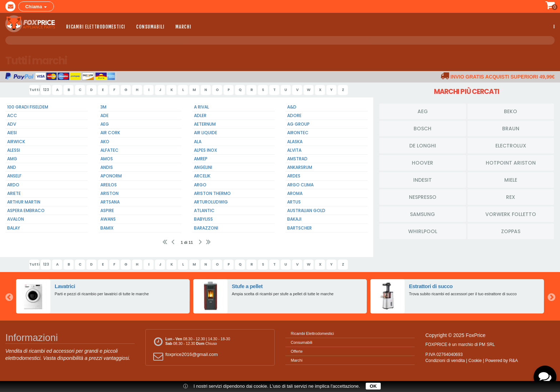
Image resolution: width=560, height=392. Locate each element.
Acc (12, 115)
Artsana (110, 202)
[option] (103, 296)
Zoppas (511, 231)
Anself (14, 176)
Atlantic (204, 210)
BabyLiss (203, 219)
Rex (511, 197)
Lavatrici (65, 286)
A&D (292, 107)
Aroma (295, 193)
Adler (200, 115)
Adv (12, 124)
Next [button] (551, 296)
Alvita (294, 150)
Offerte (297, 351)
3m (103, 107)
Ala (198, 142)
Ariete (14, 193)
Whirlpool (423, 231)
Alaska (295, 142)
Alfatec (109, 150)
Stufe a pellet (247, 286)
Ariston (109, 193)
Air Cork (110, 133)
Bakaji (294, 219)
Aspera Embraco (26, 210)
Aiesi (12, 133)
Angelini (203, 167)
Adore (294, 115)
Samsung (422, 214)
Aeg (105, 124)
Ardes (294, 176)
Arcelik (202, 176)
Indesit (422, 180)
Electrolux (511, 145)
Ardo (13, 185)
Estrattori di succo (431, 286)
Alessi (14, 150)
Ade (104, 115)
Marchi (183, 26)
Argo (200, 185)
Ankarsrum (300, 167)
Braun (511, 128)
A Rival (201, 107)
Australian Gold (306, 210)
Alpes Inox (206, 150)
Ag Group (298, 124)
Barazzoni (206, 228)
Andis (107, 167)
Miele (511, 180)
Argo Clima (300, 185)
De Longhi (423, 145)
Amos (107, 159)
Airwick (16, 142)
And (12, 167)
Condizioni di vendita (445, 361)
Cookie (475, 361)
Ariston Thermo (212, 193)
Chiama (36, 6)
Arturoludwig (211, 202)
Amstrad (297, 159)
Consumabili (150, 26)
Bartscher (299, 228)
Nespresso (423, 197)
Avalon (16, 219)
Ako (105, 142)
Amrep (201, 159)
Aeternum (205, 124)
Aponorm (111, 176)
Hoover (422, 162)
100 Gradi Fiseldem (28, 107)
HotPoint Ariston (511, 162)
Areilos (109, 185)
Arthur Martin (24, 202)
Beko (511, 111)
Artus (294, 202)
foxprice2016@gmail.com (184, 356)
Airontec (298, 133)
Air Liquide (206, 133)
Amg (12, 159)
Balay (14, 228)
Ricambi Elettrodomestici (96, 26)
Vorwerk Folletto (511, 214)
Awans (108, 219)
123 (46, 90)
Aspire (107, 210)
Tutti (34, 90)
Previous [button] (9, 296)
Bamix (107, 228)
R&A (513, 361)
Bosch (422, 128)
